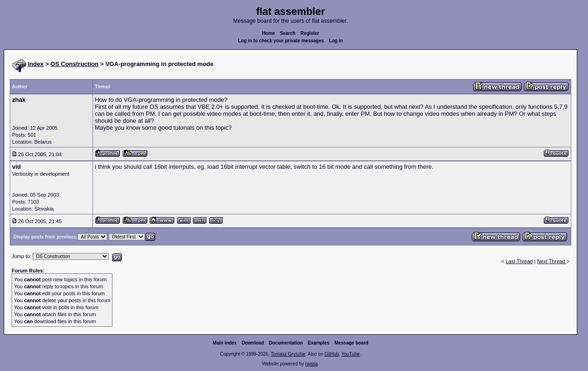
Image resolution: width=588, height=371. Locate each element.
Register (310, 33)
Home (269, 33)
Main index (225, 343)
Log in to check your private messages (281, 41)
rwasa (312, 364)
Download (253, 343)
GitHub (332, 354)
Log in (336, 41)
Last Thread (519, 261)
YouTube (350, 354)
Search (287, 33)
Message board (352, 343)
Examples (319, 343)
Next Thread (552, 261)
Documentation (286, 343)
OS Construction (75, 64)
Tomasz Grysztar (288, 354)
